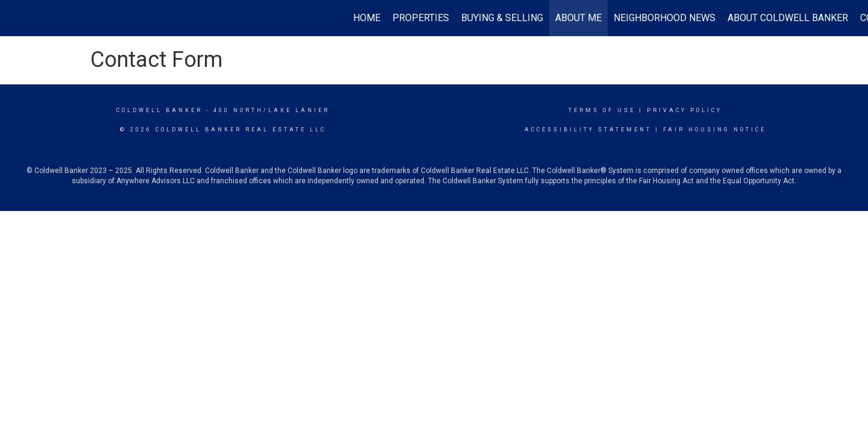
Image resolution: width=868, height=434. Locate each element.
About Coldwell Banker (788, 18)
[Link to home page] (15, 18)
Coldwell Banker (159, 110)
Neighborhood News (665, 18)
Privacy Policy (684, 110)
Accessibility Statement (588, 130)
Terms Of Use (602, 110)
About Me (578, 18)
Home (367, 18)
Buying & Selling (502, 18)
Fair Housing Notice (715, 130)
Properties (421, 18)
